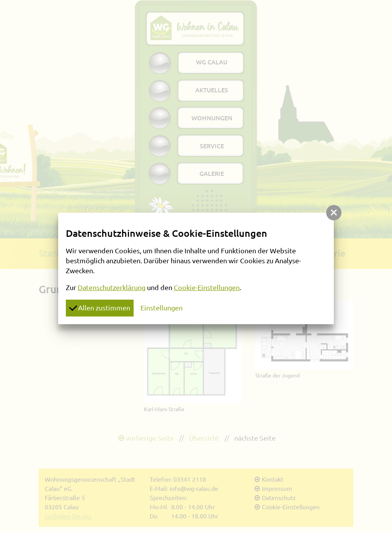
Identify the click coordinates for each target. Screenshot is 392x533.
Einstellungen (162, 308)
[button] (334, 213)
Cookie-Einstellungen (207, 287)
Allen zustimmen (100, 307)
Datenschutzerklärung (112, 287)
